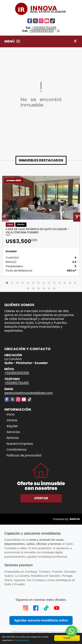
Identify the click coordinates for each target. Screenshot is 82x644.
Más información (21, 640)
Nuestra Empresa (20, 444)
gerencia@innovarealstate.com (29, 393)
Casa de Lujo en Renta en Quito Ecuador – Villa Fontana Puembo (38, 231)
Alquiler (12, 426)
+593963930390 (41, 31)
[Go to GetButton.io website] (72, 640)
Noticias (13, 438)
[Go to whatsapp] (72, 631)
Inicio (11, 414)
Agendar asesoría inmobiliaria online (41, 620)
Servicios (13, 432)
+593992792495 (44, 28)
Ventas (12, 420)
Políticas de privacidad (24, 455)
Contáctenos (17, 450)
